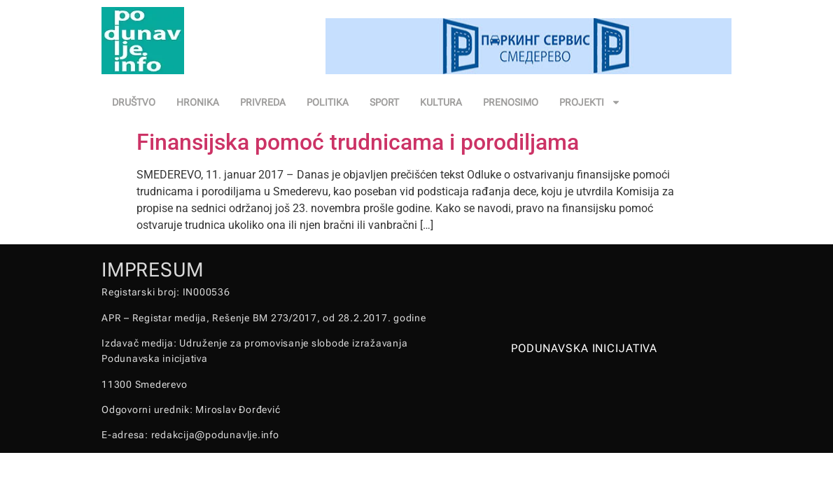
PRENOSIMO (511, 102)
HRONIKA (198, 102)
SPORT (384, 102)
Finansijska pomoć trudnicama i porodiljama (358, 142)
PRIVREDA (263, 102)
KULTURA (441, 102)
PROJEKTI (590, 102)
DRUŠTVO (134, 102)
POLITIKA (328, 102)
